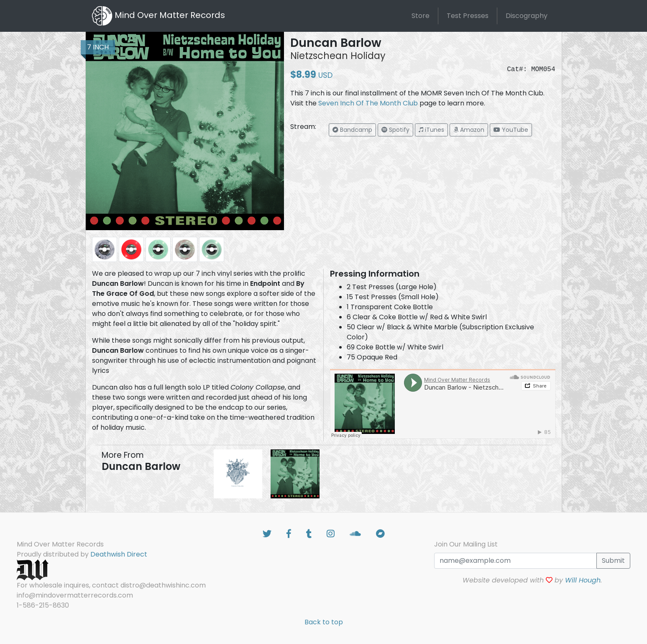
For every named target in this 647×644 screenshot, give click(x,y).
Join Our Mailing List (466, 544)
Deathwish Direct (119, 554)
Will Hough (583, 580)
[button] (352, 130)
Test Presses (468, 16)
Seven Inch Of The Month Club (368, 103)
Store (421, 16)
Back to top (324, 622)
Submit (613, 561)
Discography (527, 16)
